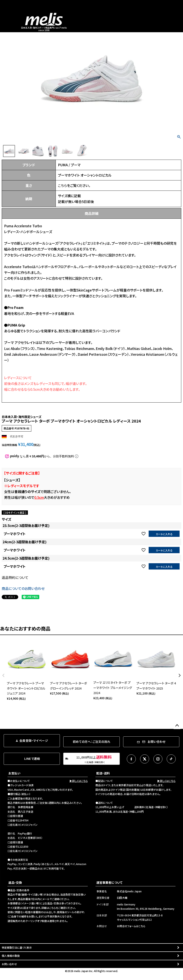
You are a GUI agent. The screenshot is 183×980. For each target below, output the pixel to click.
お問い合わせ (9, 964)
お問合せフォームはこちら (131, 926)
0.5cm (39, 497)
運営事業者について (109, 882)
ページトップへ (177, 726)
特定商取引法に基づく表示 (17, 947)
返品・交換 (15, 882)
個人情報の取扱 (11, 956)
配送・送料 (103, 773)
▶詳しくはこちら (79, 781)
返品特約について (15, 577)
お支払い (14, 773)
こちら (62, 185)
